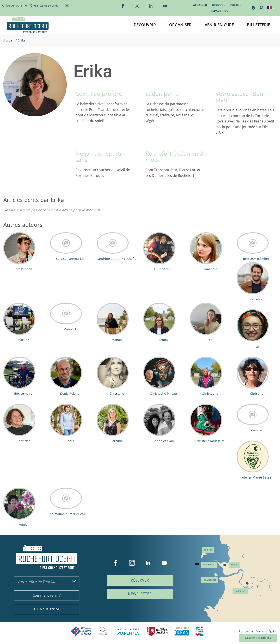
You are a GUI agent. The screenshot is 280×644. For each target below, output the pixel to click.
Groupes (219, 5)
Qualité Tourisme (103, 631)
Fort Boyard (209, 565)
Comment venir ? (47, 595)
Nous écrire (47, 609)
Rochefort (240, 591)
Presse (236, 5)
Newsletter (140, 594)
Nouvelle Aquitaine (158, 631)
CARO (182, 631)
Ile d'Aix (208, 550)
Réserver (140, 580)
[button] (145, 25)
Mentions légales (266, 631)
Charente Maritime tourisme (128, 631)
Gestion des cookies (258, 638)
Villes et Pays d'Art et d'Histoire (199, 631)
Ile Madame (210, 580)
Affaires (200, 5)
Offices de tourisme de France (81, 631)
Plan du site (246, 631)
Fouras (234, 565)
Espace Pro (220, 11)
